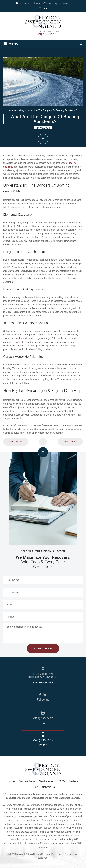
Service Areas (47, 781)
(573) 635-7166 (45, 34)
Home (11, 781)
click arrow (43, 452)
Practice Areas (27, 781)
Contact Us (48, 787)
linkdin (45, 8)
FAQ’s (62, 781)
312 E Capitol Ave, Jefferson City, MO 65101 (45, 4)
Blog (35, 787)
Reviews (74, 781)
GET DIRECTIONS (43, 682)
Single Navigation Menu (43, 442)
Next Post (70, 442)
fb (40, 8)
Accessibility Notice (62, 854)
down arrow (43, 139)
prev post (16, 442)
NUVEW (10, 854)
